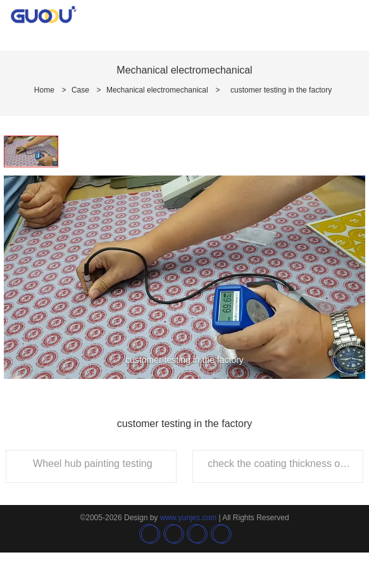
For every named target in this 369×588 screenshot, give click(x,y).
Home (44, 90)
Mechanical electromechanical (157, 90)
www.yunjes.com (188, 518)
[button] (13, 257)
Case (80, 90)
